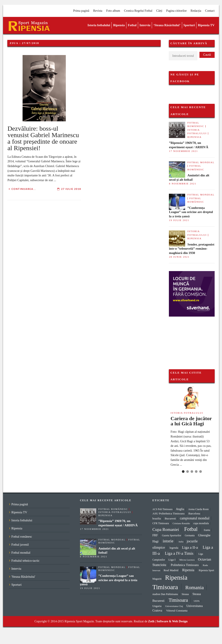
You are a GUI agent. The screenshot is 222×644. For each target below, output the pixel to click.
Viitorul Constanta (177, 611)
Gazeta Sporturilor (172, 535)
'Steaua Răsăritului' (23, 577)
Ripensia (119, 25)
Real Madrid (171, 570)
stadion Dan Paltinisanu (165, 594)
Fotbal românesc (22, 537)
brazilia (157, 518)
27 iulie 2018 (71, 189)
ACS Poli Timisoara (162, 509)
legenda (174, 548)
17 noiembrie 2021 (183, 151)
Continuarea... (24, 189)
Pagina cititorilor (176, 11)
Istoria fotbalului (99, 25)
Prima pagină (81, 11)
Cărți (159, 11)
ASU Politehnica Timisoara (168, 513)
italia (181, 542)
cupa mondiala (201, 523)
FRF (155, 535)
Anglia (180, 509)
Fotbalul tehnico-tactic (25, 561)
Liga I (172, 560)
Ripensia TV (206, 25)
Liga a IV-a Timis (179, 553)
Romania (195, 587)
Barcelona (194, 513)
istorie (168, 541)
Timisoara (178, 600)
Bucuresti (170, 518)
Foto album (113, 11)
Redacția (196, 11)
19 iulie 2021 (179, 220)
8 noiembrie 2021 (183, 184)
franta (207, 530)
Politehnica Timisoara (185, 565)
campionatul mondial (195, 518)
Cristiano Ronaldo (181, 523)
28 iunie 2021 (179, 257)
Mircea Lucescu (187, 560)
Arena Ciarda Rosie (198, 509)
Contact (210, 11)
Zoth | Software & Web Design (168, 621)
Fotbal (132, 25)
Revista (98, 11)
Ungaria (157, 606)
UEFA (197, 601)
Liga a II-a (190, 547)
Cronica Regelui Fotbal (138, 11)
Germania (190, 535)
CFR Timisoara (161, 523)
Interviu (145, 25)
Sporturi (189, 25)
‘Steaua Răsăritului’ (167, 25)
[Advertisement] (191, 338)
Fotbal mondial (201, 162)
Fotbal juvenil (20, 545)
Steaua (185, 594)
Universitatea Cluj (174, 606)
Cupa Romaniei (166, 529)
